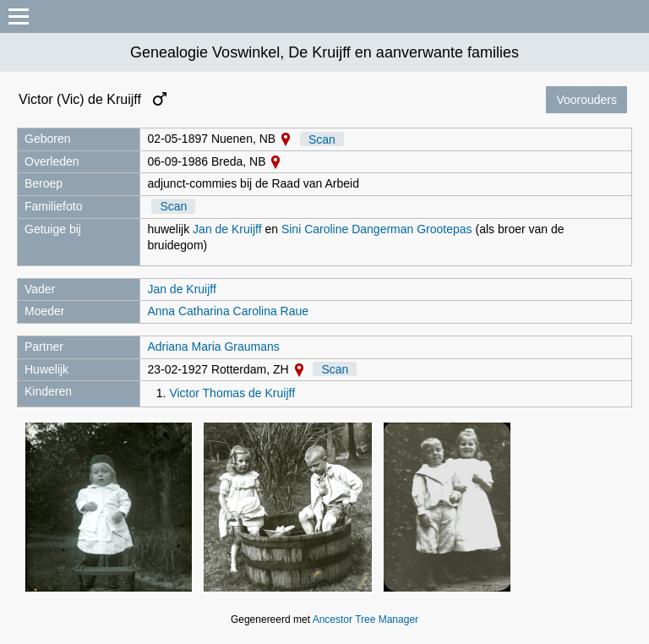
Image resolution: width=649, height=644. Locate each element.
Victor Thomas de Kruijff (232, 393)
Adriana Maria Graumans (213, 347)
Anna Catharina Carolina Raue (228, 311)
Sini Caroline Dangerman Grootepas (377, 229)
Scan (322, 139)
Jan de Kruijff (227, 229)
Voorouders (586, 100)
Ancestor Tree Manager (365, 619)
